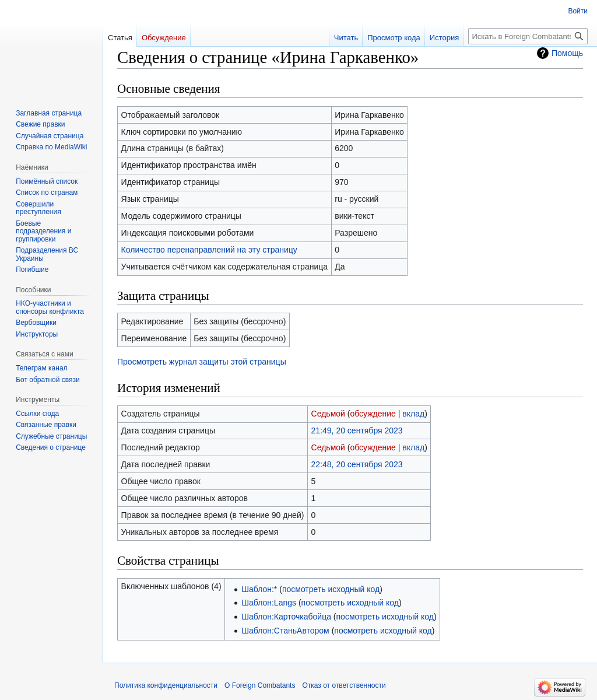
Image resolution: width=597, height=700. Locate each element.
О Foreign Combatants (260, 685)
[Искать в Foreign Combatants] (528, 36)
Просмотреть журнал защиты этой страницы (202, 362)
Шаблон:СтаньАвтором (285, 631)
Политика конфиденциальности (166, 685)
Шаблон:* (259, 589)
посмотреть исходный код (331, 589)
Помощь (567, 53)
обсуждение (373, 414)
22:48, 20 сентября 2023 (357, 464)
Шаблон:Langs (269, 603)
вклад (413, 414)
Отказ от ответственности (344, 685)
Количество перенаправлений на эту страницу (209, 250)
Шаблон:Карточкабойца (286, 617)
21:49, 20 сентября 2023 (357, 430)
